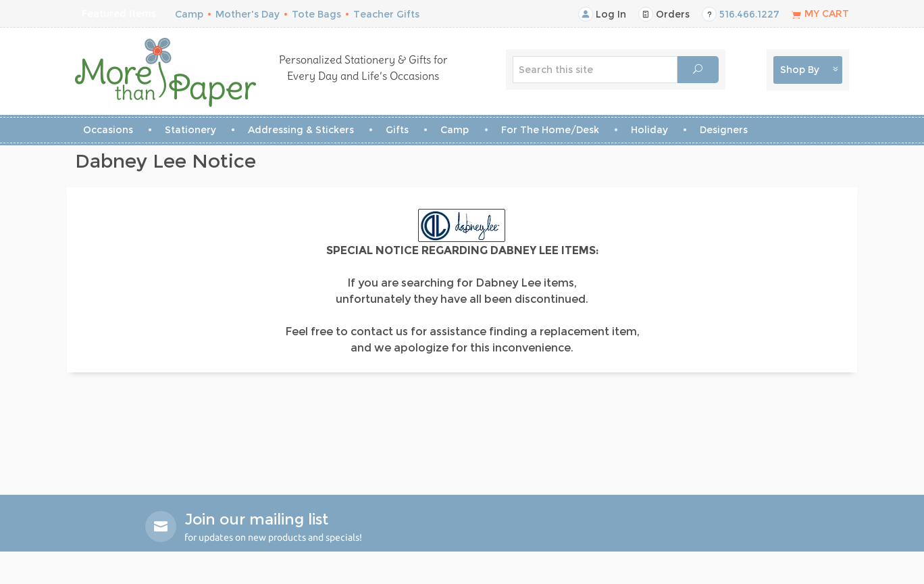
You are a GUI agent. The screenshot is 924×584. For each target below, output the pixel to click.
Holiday (649, 130)
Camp (189, 14)
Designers (724, 130)
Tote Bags (316, 14)
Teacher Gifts (386, 14)
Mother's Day (248, 14)
